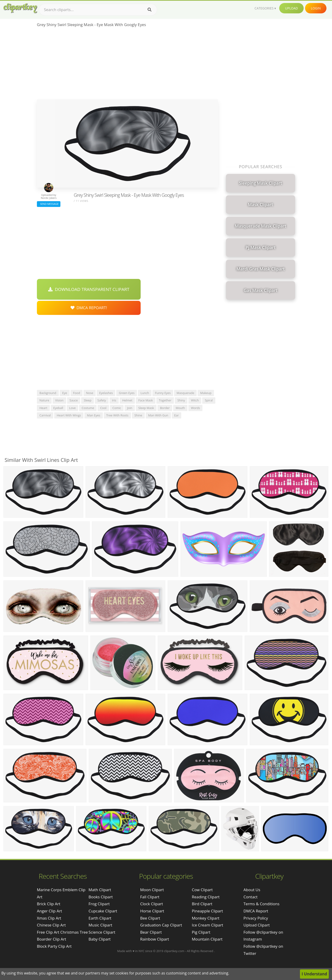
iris (114, 400)
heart (43, 408)
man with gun (158, 415)
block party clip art (54, 946)
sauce (74, 400)
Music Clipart (100, 925)
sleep (87, 400)
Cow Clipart (202, 890)
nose (90, 393)
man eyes (94, 415)
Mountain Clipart (207, 939)
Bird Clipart (202, 904)
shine (138, 415)
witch (195, 400)
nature (44, 400)
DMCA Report (256, 911)
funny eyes (163, 393)
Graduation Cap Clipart (161, 925)
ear (177, 415)
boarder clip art (52, 939)
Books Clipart (101, 897)
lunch (145, 393)
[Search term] (98, 10)
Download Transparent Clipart (89, 289)
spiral (209, 400)
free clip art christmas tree (62, 932)
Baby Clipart (100, 939)
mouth (180, 408)
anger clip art (49, 911)
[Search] (150, 10)
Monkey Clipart (206, 918)
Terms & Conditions (261, 904)
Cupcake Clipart (103, 911)
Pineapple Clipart (207, 911)
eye (65, 393)
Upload (291, 8)
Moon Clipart (152, 890)
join (130, 408)
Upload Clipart (257, 925)
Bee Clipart (150, 918)
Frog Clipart (99, 904)
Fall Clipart (150, 897)
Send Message (49, 204)
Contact (250, 897)
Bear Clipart (151, 932)
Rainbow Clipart (155, 939)
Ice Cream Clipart (207, 925)
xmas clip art (49, 918)
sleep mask (146, 408)
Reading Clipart (206, 897)
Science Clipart (102, 932)
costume (88, 408)
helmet (127, 400)
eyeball (58, 408)
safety (102, 400)
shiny (181, 400)
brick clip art (49, 904)
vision (59, 400)
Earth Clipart (100, 918)
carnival (45, 415)
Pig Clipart (201, 932)
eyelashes (106, 393)
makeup (206, 393)
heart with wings (69, 415)
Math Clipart (100, 890)
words (195, 408)
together (165, 400)
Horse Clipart (152, 911)
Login (316, 8)
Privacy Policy (256, 918)
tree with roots (117, 415)
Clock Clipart (152, 904)
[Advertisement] (127, 65)
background (48, 393)
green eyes (127, 393)
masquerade (185, 393)
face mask (146, 400)
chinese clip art (51, 925)
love (72, 408)
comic (117, 408)
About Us (252, 890)
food (77, 393)
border (165, 408)
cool (103, 408)
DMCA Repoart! (89, 308)
